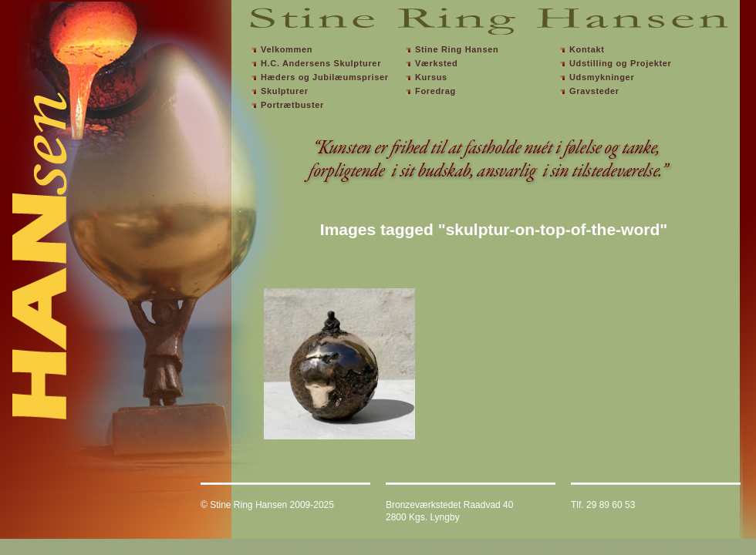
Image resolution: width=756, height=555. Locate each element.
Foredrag (435, 91)
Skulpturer (285, 91)
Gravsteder (594, 91)
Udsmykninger (602, 77)
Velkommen (287, 49)
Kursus (431, 77)
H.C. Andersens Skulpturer (321, 63)
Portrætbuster (292, 105)
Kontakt (587, 49)
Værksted (436, 63)
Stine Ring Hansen (457, 49)
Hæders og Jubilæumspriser (325, 77)
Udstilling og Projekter (621, 63)
